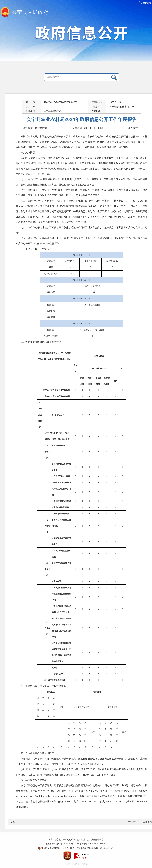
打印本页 (131, 822)
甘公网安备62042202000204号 (55, 848)
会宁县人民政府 (30, 12)
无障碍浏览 (145, 3)
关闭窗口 (147, 822)
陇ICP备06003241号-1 (65, 844)
